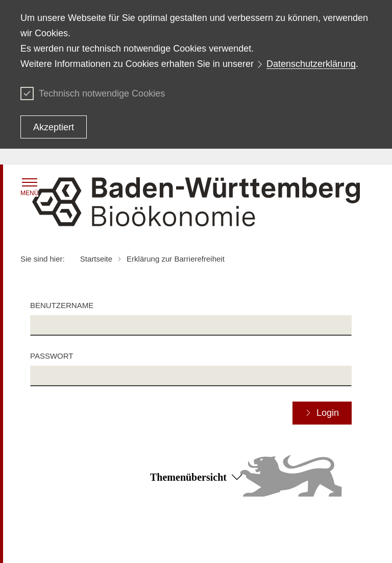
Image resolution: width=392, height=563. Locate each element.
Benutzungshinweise (53, 546)
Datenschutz (157, 531)
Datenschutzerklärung (311, 64)
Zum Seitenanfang (196, 517)
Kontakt (267, 546)
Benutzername (62, 305)
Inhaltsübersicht (45, 531)
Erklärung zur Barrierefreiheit (300, 531)
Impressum (155, 546)
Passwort (52, 356)
